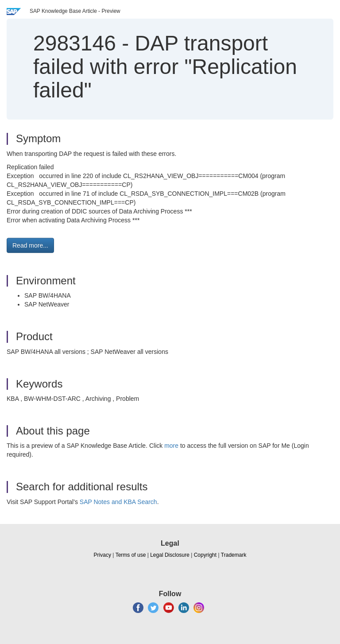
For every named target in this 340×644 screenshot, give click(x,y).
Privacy (102, 555)
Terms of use (131, 555)
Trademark (234, 555)
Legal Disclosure (170, 555)
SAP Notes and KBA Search (118, 502)
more (171, 446)
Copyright (205, 555)
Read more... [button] (30, 245)
